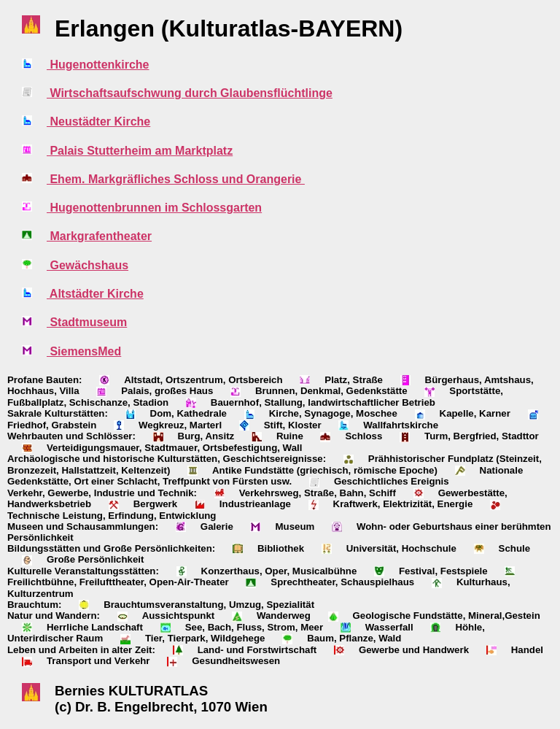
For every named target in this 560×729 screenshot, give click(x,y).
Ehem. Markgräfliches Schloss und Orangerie (176, 179)
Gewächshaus (87, 265)
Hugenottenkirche (98, 65)
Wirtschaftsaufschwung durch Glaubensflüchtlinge (190, 93)
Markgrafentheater (99, 236)
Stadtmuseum (87, 322)
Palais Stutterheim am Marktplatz (140, 151)
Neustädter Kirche (98, 121)
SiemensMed (84, 351)
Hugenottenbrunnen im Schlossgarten (154, 208)
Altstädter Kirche (95, 294)
